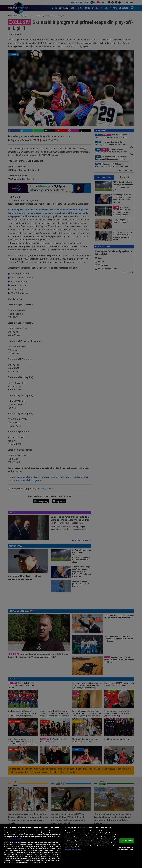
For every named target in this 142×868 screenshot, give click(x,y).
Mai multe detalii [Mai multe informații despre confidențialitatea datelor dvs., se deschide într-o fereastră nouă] (16, 839)
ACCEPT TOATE (127, 841)
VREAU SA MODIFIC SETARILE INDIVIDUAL (126, 848)
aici (22, 854)
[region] (71, 846)
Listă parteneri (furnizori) (73, 850)
